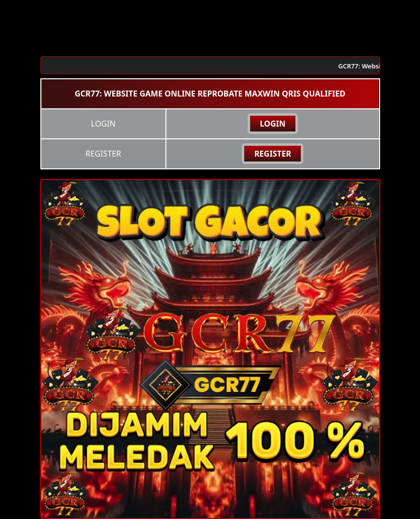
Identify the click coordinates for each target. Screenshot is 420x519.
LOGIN (273, 124)
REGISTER (273, 154)
